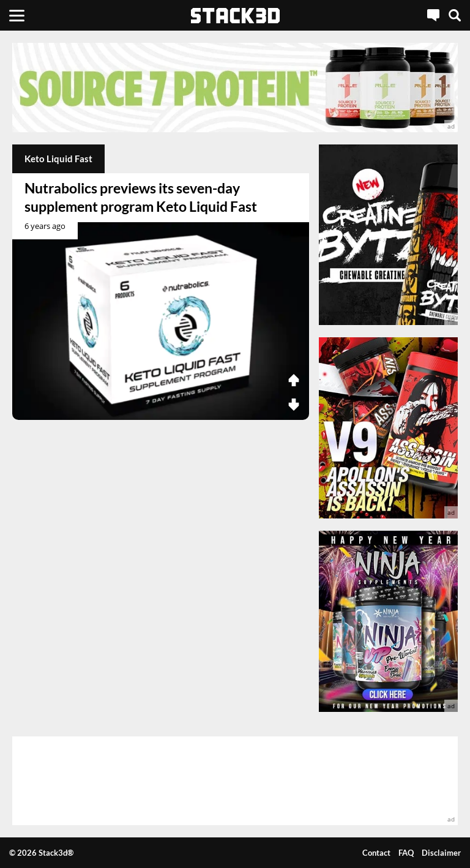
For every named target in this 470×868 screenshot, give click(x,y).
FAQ (406, 853)
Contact (376, 853)
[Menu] (17, 15)
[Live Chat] (433, 15)
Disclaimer (441, 853)
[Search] (455, 15)
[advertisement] (235, 88)
